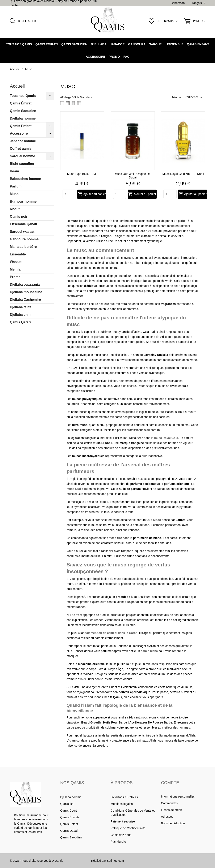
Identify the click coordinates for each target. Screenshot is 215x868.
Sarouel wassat (22, 232)
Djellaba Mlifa (21, 307)
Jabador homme (23, 141)
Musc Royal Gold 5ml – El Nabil (183, 174)
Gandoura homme (24, 239)
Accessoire (95, 57)
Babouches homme (25, 179)
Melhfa (15, 269)
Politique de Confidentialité (128, 828)
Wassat (16, 262)
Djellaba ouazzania (25, 284)
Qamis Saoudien (74, 44)
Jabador (117, 44)
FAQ (127, 57)
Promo (114, 57)
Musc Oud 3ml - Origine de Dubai (133, 176)
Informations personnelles (178, 796)
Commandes (169, 803)
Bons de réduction (173, 823)
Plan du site (118, 842)
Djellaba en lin (21, 315)
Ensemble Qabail (23, 224)
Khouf (15, 209)
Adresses (167, 817)
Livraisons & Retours (124, 797)
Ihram (14, 171)
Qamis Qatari (20, 322)
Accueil (17, 86)
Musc (14, 194)
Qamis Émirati (47, 44)
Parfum (16, 186)
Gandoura (137, 44)
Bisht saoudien (22, 164)
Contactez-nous (121, 835)
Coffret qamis (21, 149)
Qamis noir (19, 217)
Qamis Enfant (198, 44)
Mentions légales (122, 804)
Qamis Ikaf (67, 804)
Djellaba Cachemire (25, 300)
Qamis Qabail (69, 831)
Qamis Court (69, 811)
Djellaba (99, 44)
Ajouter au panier (92, 194)
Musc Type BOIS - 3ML (82, 174)
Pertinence (194, 97)
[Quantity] (69, 194)
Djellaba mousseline (26, 292)
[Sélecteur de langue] (198, 3)
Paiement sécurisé (123, 821)
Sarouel (156, 44)
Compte (170, 783)
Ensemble (175, 44)
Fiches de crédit (171, 810)
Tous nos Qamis (19, 44)
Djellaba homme (23, 118)
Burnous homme (23, 201)
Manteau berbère (23, 247)
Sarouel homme (22, 156)
